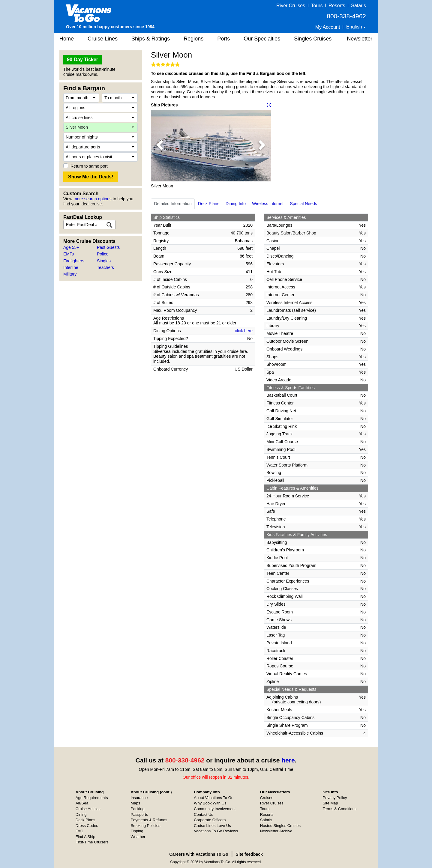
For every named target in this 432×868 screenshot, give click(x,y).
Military (70, 274)
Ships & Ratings (151, 39)
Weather (138, 837)
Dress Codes (87, 826)
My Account (328, 27)
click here (244, 331)
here (288, 760)
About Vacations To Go (214, 798)
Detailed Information (173, 204)
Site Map (330, 803)
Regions (193, 39)
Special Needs (303, 204)
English (355, 27)
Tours (317, 6)
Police (103, 254)
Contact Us (203, 814)
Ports (223, 39)
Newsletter (360, 39)
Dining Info (236, 204)
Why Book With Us (210, 803)
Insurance (139, 798)
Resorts (337, 6)
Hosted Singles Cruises (280, 826)
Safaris (358, 6)
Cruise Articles (88, 809)
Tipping (137, 831)
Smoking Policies (145, 826)
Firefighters (74, 261)
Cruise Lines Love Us (212, 826)
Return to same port (89, 166)
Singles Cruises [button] (313, 39)
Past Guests (108, 247)
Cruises (267, 798)
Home (67, 39)
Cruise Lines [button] (103, 39)
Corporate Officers (210, 820)
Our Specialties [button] (262, 39)
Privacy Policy (335, 798)
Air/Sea (82, 803)
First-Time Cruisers (92, 842)
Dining (81, 814)
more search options (93, 199)
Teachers (105, 267)
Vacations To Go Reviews (216, 831)
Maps (135, 803)
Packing (137, 809)
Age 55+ (71, 247)
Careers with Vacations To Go (199, 854)
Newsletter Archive (276, 831)
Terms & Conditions (340, 809)
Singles (104, 261)
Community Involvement (215, 809)
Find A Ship (85, 837)
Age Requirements (92, 798)
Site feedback (249, 854)
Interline (71, 267)
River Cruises (291, 6)
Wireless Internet (268, 204)
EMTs (69, 254)
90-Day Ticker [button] (82, 60)
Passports (139, 814)
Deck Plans (209, 204)
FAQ (79, 831)
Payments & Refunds (149, 820)
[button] (160, 146)
